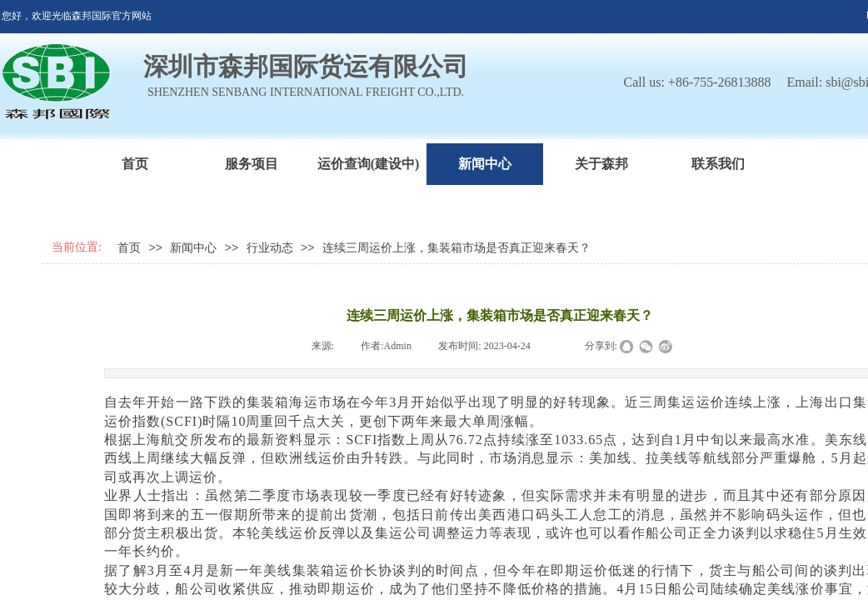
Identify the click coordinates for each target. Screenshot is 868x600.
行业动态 (270, 248)
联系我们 (718, 164)
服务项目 (252, 164)
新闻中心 (485, 164)
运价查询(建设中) (369, 164)
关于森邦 (601, 164)
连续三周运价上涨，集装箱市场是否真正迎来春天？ (456, 248)
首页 (135, 164)
